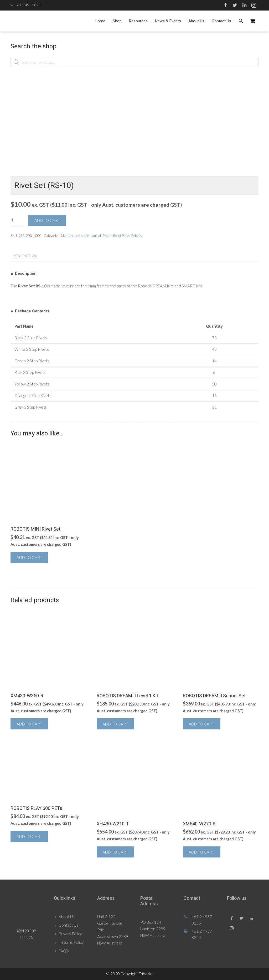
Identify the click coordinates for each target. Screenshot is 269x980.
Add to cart (47, 220)
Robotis (137, 236)
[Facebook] (225, 5)
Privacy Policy (70, 934)
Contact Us (68, 925)
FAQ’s (64, 951)
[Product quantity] (17, 220)
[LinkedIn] (244, 5)
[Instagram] (254, 5)
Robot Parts (121, 236)
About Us (67, 917)
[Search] (241, 21)
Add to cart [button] (29, 557)
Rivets (107, 236)
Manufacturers (72, 236)
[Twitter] (235, 5)
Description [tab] (25, 256)
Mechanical (93, 236)
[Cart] (253, 21)
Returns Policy (71, 942)
